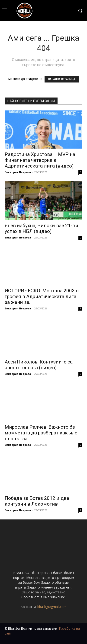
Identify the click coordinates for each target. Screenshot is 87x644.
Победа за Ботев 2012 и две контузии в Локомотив (37, 501)
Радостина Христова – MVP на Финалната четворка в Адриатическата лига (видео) (40, 160)
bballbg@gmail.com (52, 607)
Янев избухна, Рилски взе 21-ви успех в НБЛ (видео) (41, 228)
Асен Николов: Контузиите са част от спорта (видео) (39, 365)
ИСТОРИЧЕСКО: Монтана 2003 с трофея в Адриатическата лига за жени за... (42, 296)
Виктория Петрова (18, 172)
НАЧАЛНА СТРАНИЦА (62, 79)
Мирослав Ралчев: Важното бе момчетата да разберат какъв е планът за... (41, 433)
